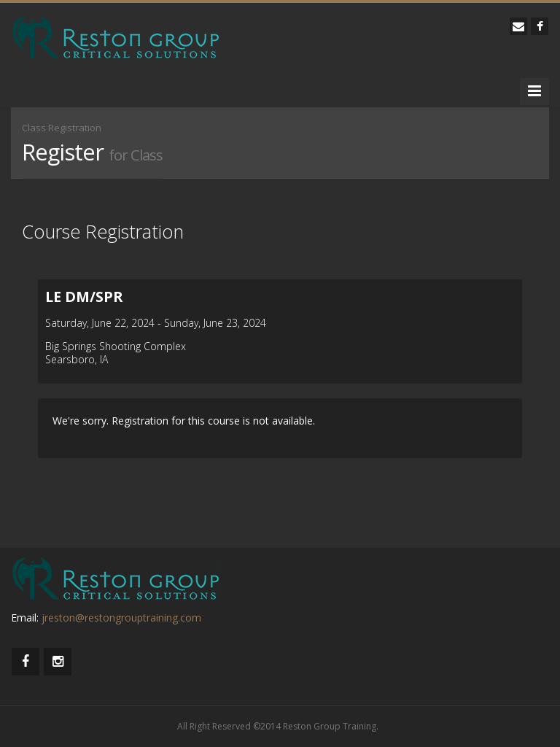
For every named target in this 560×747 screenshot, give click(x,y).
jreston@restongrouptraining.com (121, 618)
